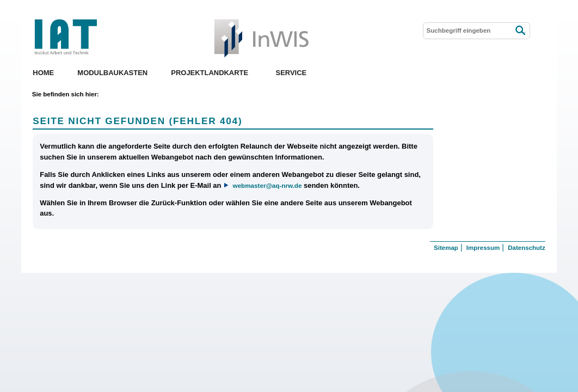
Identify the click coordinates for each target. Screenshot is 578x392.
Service (291, 73)
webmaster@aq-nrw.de (268, 185)
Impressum (483, 248)
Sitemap (446, 248)
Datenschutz (526, 248)
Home (43, 73)
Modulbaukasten (112, 73)
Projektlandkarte (210, 73)
